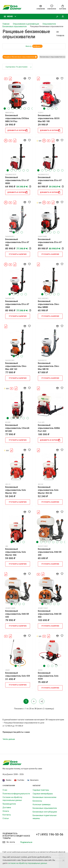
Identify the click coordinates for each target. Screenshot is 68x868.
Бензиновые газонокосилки (44, 797)
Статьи (6, 818)
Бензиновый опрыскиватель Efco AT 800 (50, 180)
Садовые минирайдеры (43, 794)
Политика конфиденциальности (16, 794)
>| (42, 701)
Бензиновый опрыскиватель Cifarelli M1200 (17, 428)
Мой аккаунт (63, 16)
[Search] (57, 17)
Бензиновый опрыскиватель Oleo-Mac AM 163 (16, 366)
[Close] (63, 860)
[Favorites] (52, 7)
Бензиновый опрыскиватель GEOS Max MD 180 (49, 118)
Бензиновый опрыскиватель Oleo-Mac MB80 (49, 304)
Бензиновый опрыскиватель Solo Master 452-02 (48, 490)
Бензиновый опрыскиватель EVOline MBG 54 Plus (17, 118)
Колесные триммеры (42, 805)
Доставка (7, 807)
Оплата (6, 811)
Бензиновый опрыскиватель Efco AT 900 (17, 242)
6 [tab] (25, 109)
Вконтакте (33, 780)
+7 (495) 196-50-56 (50, 834)
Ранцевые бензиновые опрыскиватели (20, 57)
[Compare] (41, 7)
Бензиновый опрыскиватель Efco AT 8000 (17, 180)
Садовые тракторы (41, 790)
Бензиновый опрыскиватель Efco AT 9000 (50, 242)
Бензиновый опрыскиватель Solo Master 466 (16, 552)
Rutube (7, 780)
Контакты (7, 815)
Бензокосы (37, 801)
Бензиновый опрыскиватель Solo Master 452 (16, 490)
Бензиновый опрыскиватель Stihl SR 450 (50, 614)
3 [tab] (13, 109)
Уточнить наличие (18, 254)
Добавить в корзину (18, 130)
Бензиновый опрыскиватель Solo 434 (18, 674)
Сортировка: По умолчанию (17, 67)
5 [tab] (21, 109)
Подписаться (26, 842)
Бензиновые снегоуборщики (45, 812)
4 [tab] (17, 109)
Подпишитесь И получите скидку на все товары (16, 836)
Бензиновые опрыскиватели (45, 808)
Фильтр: (34, 46)
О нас (5, 790)
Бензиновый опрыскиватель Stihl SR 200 (50, 552)
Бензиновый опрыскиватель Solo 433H (48, 676)
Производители (9, 804)
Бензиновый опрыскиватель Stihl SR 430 (17, 614)
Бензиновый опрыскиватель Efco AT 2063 (17, 304)
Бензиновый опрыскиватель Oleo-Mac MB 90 (49, 366)
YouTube (19, 780)
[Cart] (63, 7)
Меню (8, 16)
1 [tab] (5, 109)
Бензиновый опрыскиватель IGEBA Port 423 (49, 428)
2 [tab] (9, 109)
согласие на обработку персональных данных (27, 863)
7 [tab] (29, 109)
